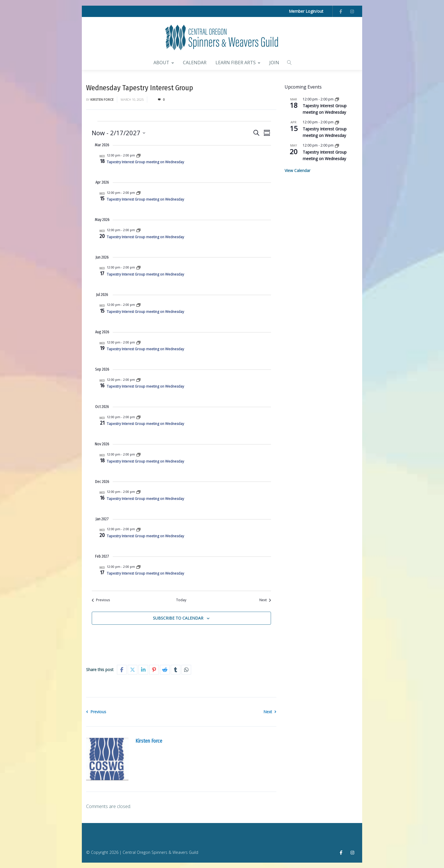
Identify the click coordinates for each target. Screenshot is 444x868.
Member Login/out (306, 11)
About (164, 62)
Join (274, 62)
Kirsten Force (102, 99)
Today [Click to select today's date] (181, 600)
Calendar (195, 62)
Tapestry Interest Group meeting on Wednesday (145, 162)
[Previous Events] (101, 600)
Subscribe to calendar (178, 617)
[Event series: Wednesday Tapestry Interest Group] (138, 155)
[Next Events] (265, 600)
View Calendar (297, 170)
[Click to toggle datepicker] (119, 132)
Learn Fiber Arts (238, 62)
